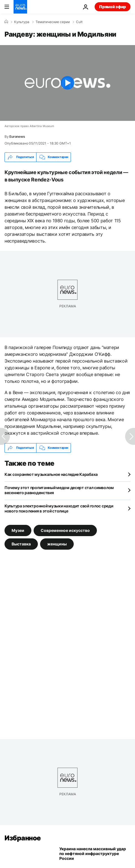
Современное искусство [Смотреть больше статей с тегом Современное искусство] (65, 530)
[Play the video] (67, 83)
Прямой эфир (113, 7)
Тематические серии (53, 22)
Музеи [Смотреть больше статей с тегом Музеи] (18, 530)
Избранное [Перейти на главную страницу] (23, 838)
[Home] (6, 22)
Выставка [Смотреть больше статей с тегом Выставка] (21, 544)
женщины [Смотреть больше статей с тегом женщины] (57, 544)
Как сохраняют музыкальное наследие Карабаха (51, 474)
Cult (79, 22)
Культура (22, 22)
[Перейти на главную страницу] (20, 7)
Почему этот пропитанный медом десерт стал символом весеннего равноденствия (59, 490)
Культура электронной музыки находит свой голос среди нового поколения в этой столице (59, 508)
